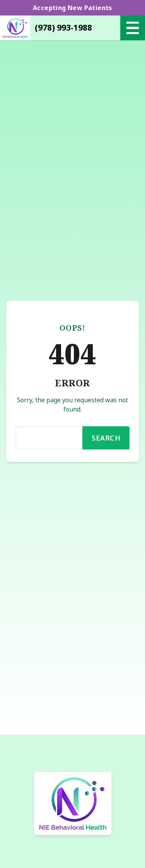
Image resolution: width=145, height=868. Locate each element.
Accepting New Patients (72, 8)
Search (106, 438)
